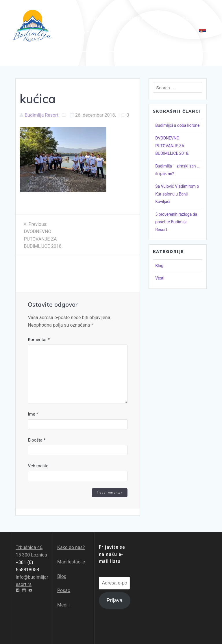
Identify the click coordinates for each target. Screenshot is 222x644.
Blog (159, 266)
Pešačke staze (115, 32)
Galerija (154, 32)
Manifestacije (71, 562)
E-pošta (37, 440)
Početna (72, 19)
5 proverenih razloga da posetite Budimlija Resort (176, 222)
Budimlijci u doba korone (177, 125)
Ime (33, 414)
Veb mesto (38, 466)
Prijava (115, 600)
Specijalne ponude (136, 19)
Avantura (74, 32)
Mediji (63, 605)
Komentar (39, 340)
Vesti (160, 278)
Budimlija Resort (41, 115)
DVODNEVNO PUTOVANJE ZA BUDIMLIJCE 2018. (172, 146)
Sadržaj (181, 19)
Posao (64, 590)
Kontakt (182, 32)
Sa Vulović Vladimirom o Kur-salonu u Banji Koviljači (177, 194)
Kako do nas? (71, 547)
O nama (98, 19)
